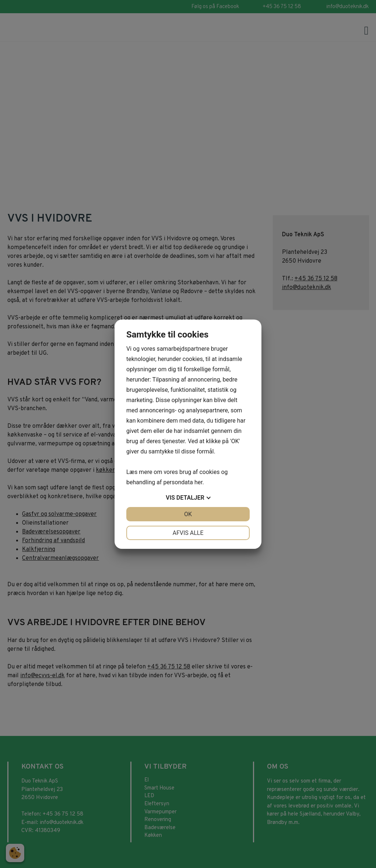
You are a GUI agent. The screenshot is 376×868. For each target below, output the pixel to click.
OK (188, 514)
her (198, 482)
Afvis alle (188, 533)
